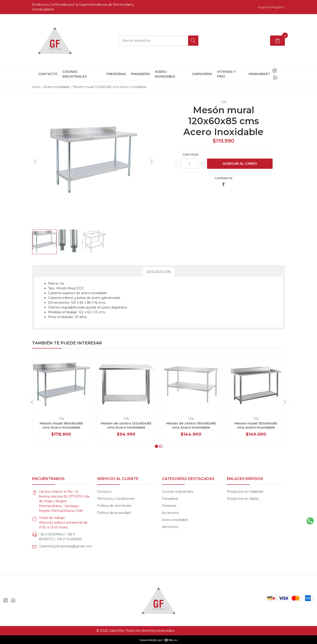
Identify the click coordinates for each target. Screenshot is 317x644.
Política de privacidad (114, 513)
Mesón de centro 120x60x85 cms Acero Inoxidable (126, 425)
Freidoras (116, 74)
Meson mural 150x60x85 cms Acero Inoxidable (256, 425)
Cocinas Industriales (75, 74)
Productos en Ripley (243, 499)
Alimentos (170, 527)
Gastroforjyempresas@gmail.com (66, 546)
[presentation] (36, 161)
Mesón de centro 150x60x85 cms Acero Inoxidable (191, 425)
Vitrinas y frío (226, 74)
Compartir (224, 178)
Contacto (48, 74)
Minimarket (259, 74)
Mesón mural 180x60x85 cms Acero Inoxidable (61, 425)
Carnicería (202, 74)
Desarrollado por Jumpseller (198, 631)
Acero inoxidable (165, 74)
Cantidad (191, 155)
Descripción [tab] (159, 272)
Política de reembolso (114, 506)
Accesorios (170, 513)
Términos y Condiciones (116, 499)
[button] (156, 446)
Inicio (36, 87)
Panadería (140, 74)
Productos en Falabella (245, 492)
